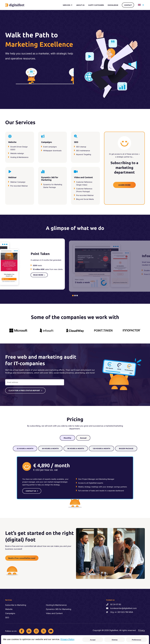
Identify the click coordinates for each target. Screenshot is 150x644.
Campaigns (10, 612)
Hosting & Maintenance (56, 604)
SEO (7, 617)
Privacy (142, 629)
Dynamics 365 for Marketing (59, 608)
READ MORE (102, 277)
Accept (93, 640)
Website (9, 608)
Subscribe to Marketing (16, 604)
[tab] (73, 294)
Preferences (136, 640)
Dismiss (115, 640)
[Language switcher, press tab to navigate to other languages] (140, 5)
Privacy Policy (67, 639)
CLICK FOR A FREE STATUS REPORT (24, 389)
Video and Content (54, 612)
